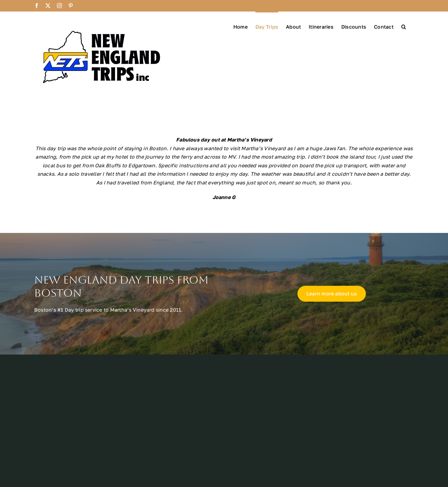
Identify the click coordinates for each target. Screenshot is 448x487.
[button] (404, 26)
